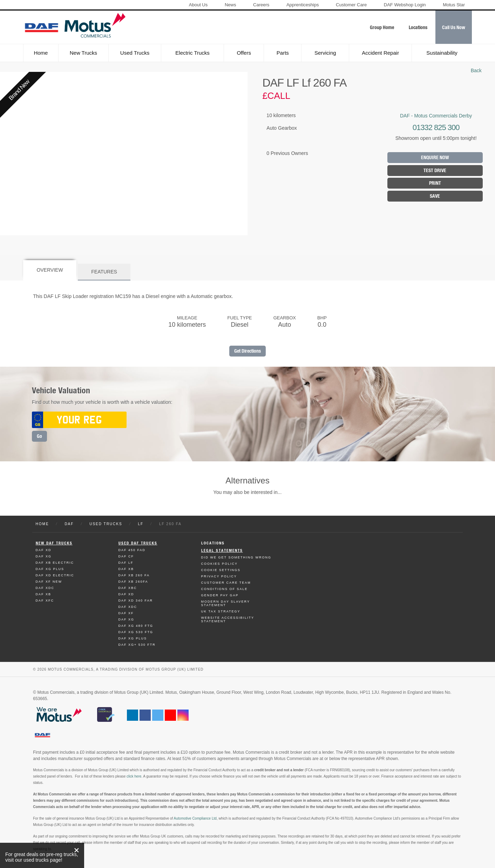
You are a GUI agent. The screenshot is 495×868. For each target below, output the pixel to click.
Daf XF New (49, 582)
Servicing (325, 53)
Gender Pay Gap (220, 595)
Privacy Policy (219, 576)
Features (104, 272)
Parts (283, 53)
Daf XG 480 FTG (136, 626)
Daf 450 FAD (132, 550)
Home (41, 53)
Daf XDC (45, 588)
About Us (198, 5)
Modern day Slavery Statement (226, 603)
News (230, 5)
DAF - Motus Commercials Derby (436, 116)
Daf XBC (128, 588)
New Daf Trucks (54, 543)
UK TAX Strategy (221, 611)
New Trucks (83, 53)
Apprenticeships (303, 5)
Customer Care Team (226, 583)
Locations (213, 543)
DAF (69, 524)
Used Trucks (135, 53)
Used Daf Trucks (138, 543)
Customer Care (351, 5)
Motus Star (454, 5)
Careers (261, 5)
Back (476, 70)
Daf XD (44, 550)
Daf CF (126, 556)
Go (39, 436)
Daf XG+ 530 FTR (137, 645)
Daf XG (44, 556)
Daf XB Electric (55, 563)
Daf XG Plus (50, 569)
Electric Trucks (192, 53)
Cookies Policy (220, 564)
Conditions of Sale (225, 589)
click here (134, 776)
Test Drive (435, 171)
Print (435, 183)
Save (435, 196)
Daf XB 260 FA (134, 575)
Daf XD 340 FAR (136, 601)
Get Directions (247, 351)
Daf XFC (45, 601)
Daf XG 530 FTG (136, 632)
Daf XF (126, 613)
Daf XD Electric (55, 575)
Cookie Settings (221, 570)
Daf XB (44, 594)
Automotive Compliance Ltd (195, 818)
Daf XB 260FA (133, 582)
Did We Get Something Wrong (236, 557)
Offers (244, 53)
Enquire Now (435, 158)
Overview (50, 270)
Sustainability (442, 53)
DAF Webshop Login (405, 5)
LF (141, 524)
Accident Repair (380, 53)
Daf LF (126, 563)
